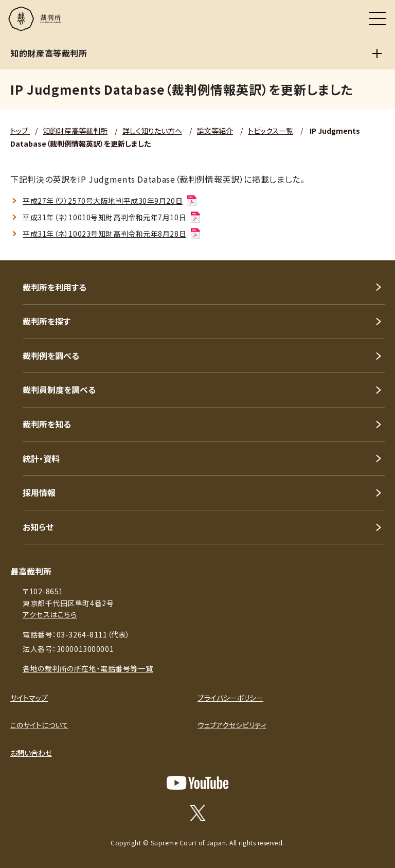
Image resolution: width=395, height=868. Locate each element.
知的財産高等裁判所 (75, 131)
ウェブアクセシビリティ (232, 725)
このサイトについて (39, 725)
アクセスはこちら (50, 614)
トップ (20, 131)
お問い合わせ (31, 753)
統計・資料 (41, 458)
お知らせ (38, 527)
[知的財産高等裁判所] (377, 54)
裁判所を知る (47, 424)
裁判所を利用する (55, 287)
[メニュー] (378, 19)
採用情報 (39, 492)
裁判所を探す (47, 321)
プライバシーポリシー (230, 698)
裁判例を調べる (51, 356)
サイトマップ (29, 698)
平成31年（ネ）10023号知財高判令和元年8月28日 (112, 234)
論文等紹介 (215, 131)
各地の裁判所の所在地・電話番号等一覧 (88, 668)
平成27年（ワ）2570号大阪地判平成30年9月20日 (110, 201)
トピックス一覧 (271, 131)
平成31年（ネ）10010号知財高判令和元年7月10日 (112, 217)
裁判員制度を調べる (59, 389)
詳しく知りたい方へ (152, 131)
